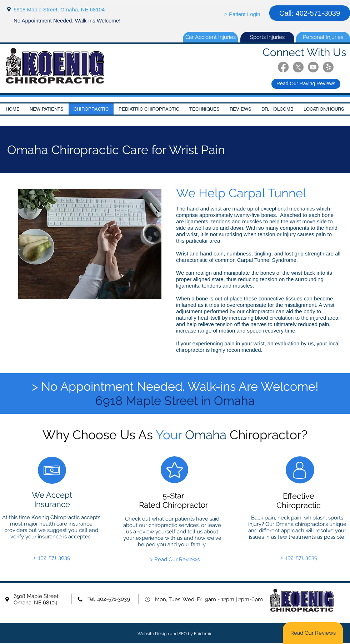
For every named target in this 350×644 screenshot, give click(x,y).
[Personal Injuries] (323, 37)
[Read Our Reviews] (313, 633)
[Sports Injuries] (267, 37)
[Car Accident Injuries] (210, 37)
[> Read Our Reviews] (175, 560)
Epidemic (203, 634)
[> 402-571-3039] (52, 558)
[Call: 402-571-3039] (310, 13)
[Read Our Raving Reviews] (306, 84)
